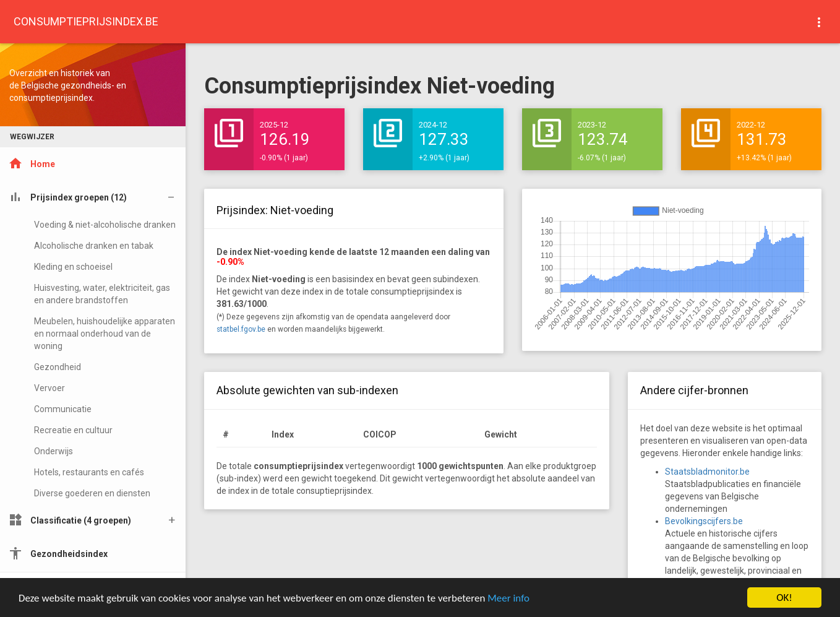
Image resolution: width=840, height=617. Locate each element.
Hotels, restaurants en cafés (89, 472)
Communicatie (63, 409)
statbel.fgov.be (241, 329)
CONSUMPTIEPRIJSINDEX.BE (86, 21)
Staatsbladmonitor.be (707, 472)
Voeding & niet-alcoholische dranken (105, 225)
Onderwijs (54, 451)
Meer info (508, 598)
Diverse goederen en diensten (92, 493)
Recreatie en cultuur (73, 430)
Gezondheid (58, 367)
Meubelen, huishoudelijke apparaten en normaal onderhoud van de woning (105, 334)
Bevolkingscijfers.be (704, 521)
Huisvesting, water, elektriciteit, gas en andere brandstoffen (102, 294)
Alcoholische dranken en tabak (94, 246)
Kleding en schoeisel (73, 267)
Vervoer (49, 388)
